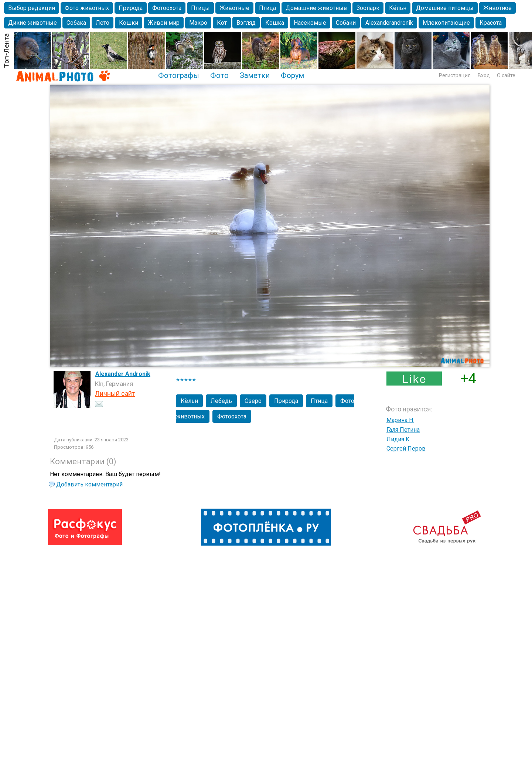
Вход (484, 75)
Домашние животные (316, 8)
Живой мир (164, 23)
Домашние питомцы (445, 8)
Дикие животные (33, 23)
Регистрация (455, 75)
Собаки (346, 23)
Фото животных (87, 8)
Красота (491, 23)
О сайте (506, 75)
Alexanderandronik (389, 23)
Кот (222, 23)
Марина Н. (400, 420)
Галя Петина (403, 430)
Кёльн (398, 8)
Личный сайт (115, 393)
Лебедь (221, 401)
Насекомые (310, 23)
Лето (103, 23)
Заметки (255, 75)
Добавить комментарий (89, 484)
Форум (292, 75)
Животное (497, 8)
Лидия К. (399, 439)
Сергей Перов (406, 449)
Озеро (253, 401)
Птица (267, 8)
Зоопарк (368, 8)
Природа (131, 8)
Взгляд (246, 23)
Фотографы (179, 75)
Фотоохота (167, 8)
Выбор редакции (32, 8)
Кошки (129, 23)
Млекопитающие (446, 23)
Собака (76, 23)
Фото (219, 75)
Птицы (200, 8)
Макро (198, 23)
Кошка (275, 23)
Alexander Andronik (123, 374)
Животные (234, 8)
